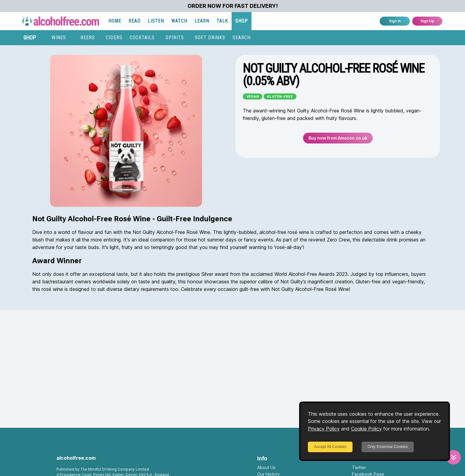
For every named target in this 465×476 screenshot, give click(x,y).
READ (134, 21)
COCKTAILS (142, 38)
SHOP (242, 21)
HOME (115, 21)
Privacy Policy (324, 429)
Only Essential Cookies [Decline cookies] (388, 447)
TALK (222, 21)
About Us (266, 467)
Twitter (359, 467)
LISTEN (156, 21)
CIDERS (114, 38)
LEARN (202, 21)
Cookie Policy (366, 429)
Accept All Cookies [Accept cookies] (330, 447)
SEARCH (242, 38)
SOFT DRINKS (210, 38)
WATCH (179, 21)
